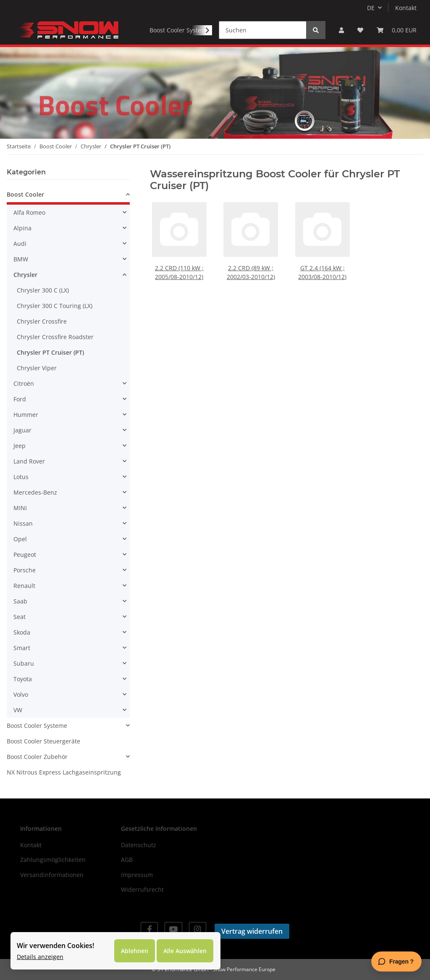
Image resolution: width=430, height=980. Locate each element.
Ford (20, 399)
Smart (22, 648)
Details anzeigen (40, 957)
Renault (24, 586)
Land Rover (29, 461)
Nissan (23, 523)
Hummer (26, 415)
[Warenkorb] (397, 30)
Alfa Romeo (29, 212)
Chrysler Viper (37, 368)
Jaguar (22, 430)
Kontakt (406, 8)
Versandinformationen (52, 875)
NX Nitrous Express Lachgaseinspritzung (64, 772)
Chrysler (25, 275)
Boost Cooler (25, 194)
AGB (127, 860)
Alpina (22, 228)
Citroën (24, 383)
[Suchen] (263, 30)
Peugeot (25, 555)
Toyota (23, 679)
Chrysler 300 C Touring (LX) (55, 306)
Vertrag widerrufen (252, 931)
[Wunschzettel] (360, 30)
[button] (341, 30)
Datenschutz (139, 845)
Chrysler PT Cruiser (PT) (50, 352)
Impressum (137, 875)
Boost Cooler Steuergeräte (43, 741)
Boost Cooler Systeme (37, 726)
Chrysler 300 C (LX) (43, 290)
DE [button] (371, 8)
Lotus (21, 477)
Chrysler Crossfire (42, 321)
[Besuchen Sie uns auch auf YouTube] (173, 929)
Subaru (24, 663)
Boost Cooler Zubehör (37, 757)
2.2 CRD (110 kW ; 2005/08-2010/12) (179, 270)
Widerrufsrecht (142, 889)
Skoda (22, 632)
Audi (20, 244)
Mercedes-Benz (35, 492)
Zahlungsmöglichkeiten (53, 860)
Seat (20, 617)
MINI (20, 508)
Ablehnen (135, 951)
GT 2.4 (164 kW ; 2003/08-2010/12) (323, 270)
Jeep (20, 446)
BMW (21, 259)
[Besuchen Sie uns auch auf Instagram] (198, 929)
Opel (20, 539)
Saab (20, 601)
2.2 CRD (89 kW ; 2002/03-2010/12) (251, 270)
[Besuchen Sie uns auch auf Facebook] (149, 929)
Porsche (25, 570)
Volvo (21, 694)
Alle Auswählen (185, 951)
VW (18, 710)
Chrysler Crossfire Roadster (55, 337)
